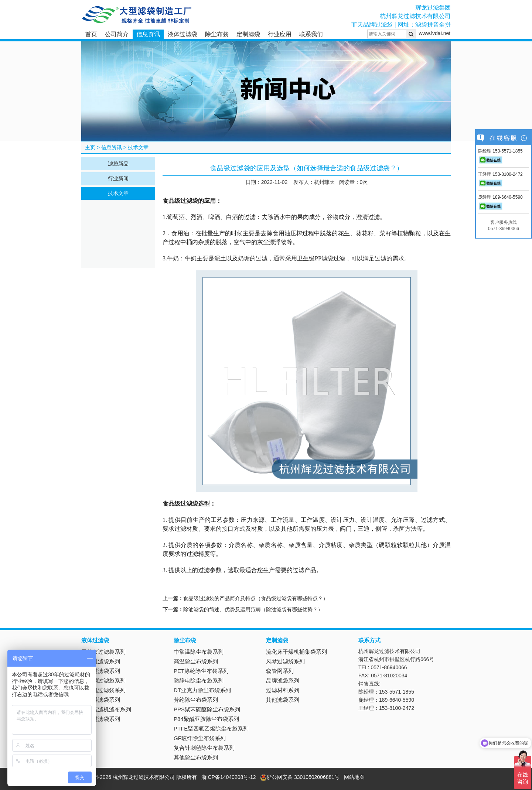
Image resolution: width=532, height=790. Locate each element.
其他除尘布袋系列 (196, 757)
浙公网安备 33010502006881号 (300, 777)
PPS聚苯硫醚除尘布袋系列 (207, 709)
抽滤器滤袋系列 (101, 700)
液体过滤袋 (183, 34)
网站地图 (354, 777)
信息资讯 (148, 34)
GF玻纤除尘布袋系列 (200, 738)
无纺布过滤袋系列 (103, 652)
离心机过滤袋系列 (103, 690)
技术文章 (138, 147)
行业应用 (280, 34)
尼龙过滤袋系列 (101, 661)
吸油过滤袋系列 (101, 671)
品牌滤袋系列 (283, 680)
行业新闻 (118, 178)
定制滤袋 (248, 34)
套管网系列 (280, 671)
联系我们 (311, 34)
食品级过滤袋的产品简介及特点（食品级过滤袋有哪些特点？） (256, 598)
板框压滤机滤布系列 (106, 709)
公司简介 (117, 34)
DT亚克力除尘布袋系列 (202, 690)
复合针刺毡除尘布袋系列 (204, 748)
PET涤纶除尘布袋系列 (201, 671)
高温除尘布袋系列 (196, 661)
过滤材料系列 (283, 690)
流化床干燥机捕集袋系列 (296, 652)
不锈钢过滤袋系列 (103, 680)
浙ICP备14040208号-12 (229, 777)
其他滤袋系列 (283, 700)
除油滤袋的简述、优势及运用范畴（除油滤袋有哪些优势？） (253, 609)
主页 (90, 147)
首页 (91, 34)
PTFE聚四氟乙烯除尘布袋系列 (211, 729)
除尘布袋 (217, 34)
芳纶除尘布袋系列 (196, 700)
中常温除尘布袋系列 (199, 652)
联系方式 (369, 640)
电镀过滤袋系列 (101, 719)
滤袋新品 (118, 164)
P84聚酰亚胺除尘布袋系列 (206, 719)
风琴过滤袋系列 (285, 661)
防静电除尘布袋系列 (199, 680)
